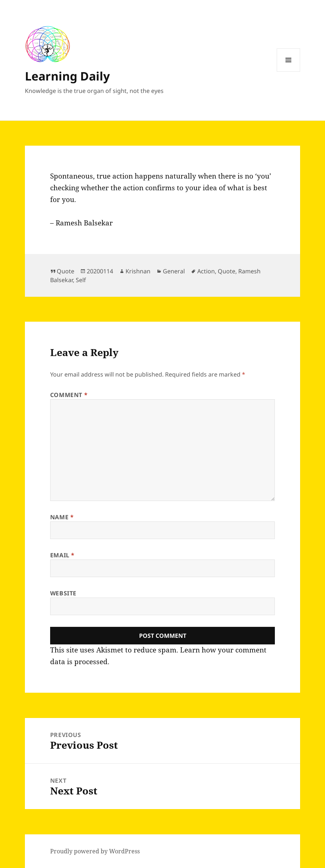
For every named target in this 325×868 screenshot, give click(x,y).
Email (62, 555)
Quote (66, 271)
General (174, 271)
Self (81, 280)
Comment (69, 395)
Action (206, 271)
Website (63, 593)
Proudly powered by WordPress (95, 851)
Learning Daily (67, 76)
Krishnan (138, 271)
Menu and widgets (289, 72)
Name (62, 517)
